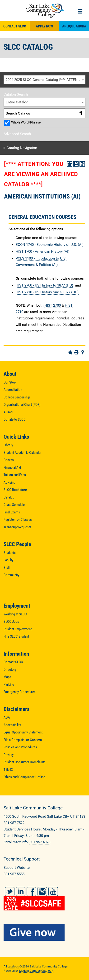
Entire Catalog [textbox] (17, 102)
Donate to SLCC (15, 419)
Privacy (9, 755)
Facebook (31, 892)
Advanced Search (17, 134)
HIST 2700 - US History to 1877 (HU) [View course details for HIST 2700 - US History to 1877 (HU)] (44, 285)
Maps (7, 677)
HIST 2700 (53, 305)
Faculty (8, 560)
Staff (7, 568)
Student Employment (18, 629)
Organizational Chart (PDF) (22, 405)
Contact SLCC (15, 26)
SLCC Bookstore (15, 490)
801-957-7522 (14, 823)
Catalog (9, 497)
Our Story (10, 382)
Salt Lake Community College (44, 11)
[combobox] (44, 80)
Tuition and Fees (15, 475)
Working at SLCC (15, 614)
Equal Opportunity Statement (23, 732)
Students (10, 553)
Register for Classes (18, 520)
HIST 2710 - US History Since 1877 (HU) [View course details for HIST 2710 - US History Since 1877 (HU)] (47, 292)
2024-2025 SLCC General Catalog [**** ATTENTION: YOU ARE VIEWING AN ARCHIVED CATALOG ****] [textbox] (46, 80)
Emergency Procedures (20, 692)
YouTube (53, 892)
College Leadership (17, 397)
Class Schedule (14, 505)
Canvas (9, 460)
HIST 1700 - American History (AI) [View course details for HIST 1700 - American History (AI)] (42, 252)
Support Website (17, 868)
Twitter (10, 892)
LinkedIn (21, 892)
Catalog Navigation (22, 148)
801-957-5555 (14, 874)
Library (8, 445)
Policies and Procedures (20, 747)
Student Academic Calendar (23, 453)
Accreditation (13, 390)
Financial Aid (12, 468)
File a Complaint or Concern (23, 740)
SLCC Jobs (11, 622)
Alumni (8, 412)
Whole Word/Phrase (26, 122)
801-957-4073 (40, 842)
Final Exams (12, 512)
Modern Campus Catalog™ (36, 971)
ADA (7, 717)
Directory (10, 670)
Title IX (8, 770)
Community (11, 575)
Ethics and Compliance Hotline (24, 777)
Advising (9, 482)
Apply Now (44, 26)
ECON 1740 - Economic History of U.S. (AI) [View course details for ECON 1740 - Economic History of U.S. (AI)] (50, 245)
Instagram (42, 892)
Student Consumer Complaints (25, 762)
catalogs (13, 967)
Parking (9, 684)
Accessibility (12, 725)
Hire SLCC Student (16, 636)
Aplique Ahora (74, 26)
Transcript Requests (17, 527)
